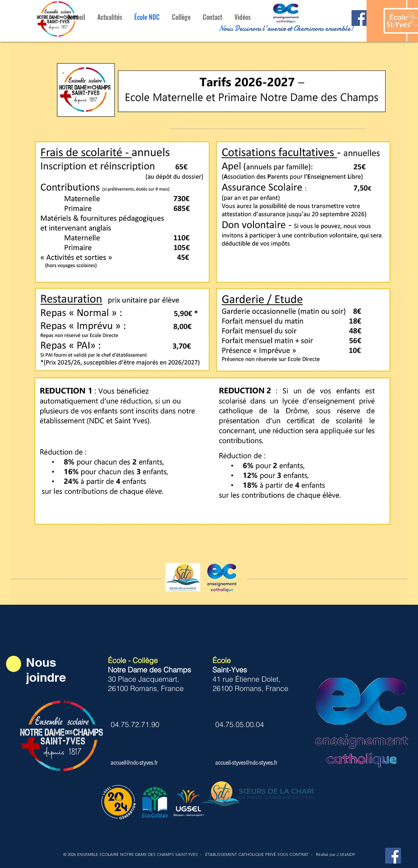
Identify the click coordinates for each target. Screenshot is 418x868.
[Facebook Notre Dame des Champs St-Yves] (393, 856)
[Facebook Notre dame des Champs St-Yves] (359, 18)
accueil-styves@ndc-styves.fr (246, 763)
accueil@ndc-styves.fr (134, 763)
